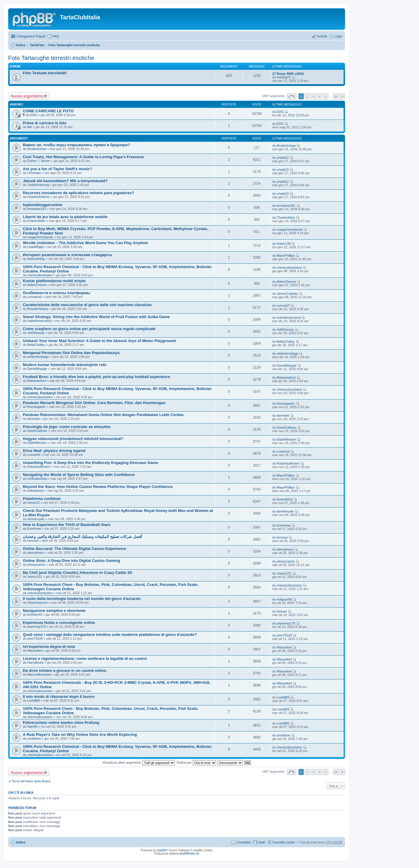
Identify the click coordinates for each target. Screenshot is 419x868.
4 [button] (320, 96)
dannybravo (36, 553)
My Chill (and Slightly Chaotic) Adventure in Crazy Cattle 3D (77, 573)
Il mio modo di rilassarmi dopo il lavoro (59, 697)
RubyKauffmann (39, 467)
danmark (33, 419)
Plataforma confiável (42, 499)
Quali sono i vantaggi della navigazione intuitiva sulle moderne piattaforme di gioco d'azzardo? (110, 635)
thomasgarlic (36, 407)
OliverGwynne (37, 603)
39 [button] (336, 96)
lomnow (33, 541)
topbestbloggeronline (43, 205)
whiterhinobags (38, 357)
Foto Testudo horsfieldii (45, 73)
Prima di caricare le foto (45, 123)
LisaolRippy (36, 247)
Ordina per (196, 762)
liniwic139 (284, 244)
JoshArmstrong (38, 185)
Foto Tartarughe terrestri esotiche (74, 45)
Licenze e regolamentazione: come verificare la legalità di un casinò (85, 659)
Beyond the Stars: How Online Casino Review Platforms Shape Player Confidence (98, 487)
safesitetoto (35, 491)
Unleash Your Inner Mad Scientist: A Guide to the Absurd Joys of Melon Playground (99, 341)
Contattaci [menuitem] (244, 842)
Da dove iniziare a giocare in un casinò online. (65, 671)
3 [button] (313, 96)
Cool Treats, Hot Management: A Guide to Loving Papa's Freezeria (83, 157)
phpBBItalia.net (189, 854)
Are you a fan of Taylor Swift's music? (57, 169)
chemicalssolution (40, 275)
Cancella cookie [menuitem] (284, 842)
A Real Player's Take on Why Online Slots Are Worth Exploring (80, 735)
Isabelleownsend (39, 321)
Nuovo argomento (27, 96)
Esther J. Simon (39, 161)
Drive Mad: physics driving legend (54, 451)
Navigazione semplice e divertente (54, 611)
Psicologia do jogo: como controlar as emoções (67, 427)
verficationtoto (37, 479)
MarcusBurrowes (39, 674)
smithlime (34, 738)
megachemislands (40, 237)
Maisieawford (37, 381)
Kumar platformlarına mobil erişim (54, 281)
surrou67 (283, 306)
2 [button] (307, 96)
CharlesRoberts (38, 197)
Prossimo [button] (342, 96)
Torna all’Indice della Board (31, 781)
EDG (34, 115)
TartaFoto (37, 45)
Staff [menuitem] (261, 842)
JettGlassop (36, 333)
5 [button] (326, 96)
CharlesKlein (36, 221)
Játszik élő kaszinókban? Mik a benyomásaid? (65, 181)
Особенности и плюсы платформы (56, 293)
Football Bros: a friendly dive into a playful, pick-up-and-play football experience (96, 377)
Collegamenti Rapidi (31, 36)
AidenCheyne (37, 285)
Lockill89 (33, 700)
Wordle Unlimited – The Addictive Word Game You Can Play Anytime (85, 243)
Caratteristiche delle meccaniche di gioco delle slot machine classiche (87, 305)
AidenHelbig (36, 259)
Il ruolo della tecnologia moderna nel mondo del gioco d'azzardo (82, 599)
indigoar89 (284, 599)
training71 (284, 77)
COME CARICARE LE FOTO (48, 111)
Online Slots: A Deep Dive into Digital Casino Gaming (71, 561)
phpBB (161, 850)
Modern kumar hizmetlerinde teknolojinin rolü (65, 365)
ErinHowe (34, 529)
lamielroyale (36, 519)
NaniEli (32, 727)
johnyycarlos (36, 565)
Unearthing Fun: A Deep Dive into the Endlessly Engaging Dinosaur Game (90, 463)
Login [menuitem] (338, 36)
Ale (30, 127)
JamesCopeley (287, 294)
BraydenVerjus (38, 309)
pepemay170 (37, 627)
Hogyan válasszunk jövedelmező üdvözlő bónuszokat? (73, 439)
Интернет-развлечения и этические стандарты (67, 255)
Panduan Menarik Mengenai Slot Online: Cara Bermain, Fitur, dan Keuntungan (94, 403)
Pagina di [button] (292, 96)
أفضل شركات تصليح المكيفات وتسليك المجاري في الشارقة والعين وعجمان (82, 537)
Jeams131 (35, 577)
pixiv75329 (35, 639)
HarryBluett (35, 662)
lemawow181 (37, 209)
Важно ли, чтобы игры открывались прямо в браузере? (76, 145)
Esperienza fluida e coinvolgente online (59, 623)
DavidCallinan (37, 431)
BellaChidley (36, 345)
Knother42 (35, 615)
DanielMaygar (37, 369)
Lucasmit (34, 455)
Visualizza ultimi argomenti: (139, 762)
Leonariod (34, 297)
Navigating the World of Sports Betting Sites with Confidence (79, 475)
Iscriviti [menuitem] (322, 36)
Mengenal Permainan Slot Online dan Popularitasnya (71, 353)
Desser (282, 611)
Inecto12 (33, 503)
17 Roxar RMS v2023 (288, 74)
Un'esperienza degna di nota (49, 647)
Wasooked (35, 650)
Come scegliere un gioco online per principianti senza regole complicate (89, 329)
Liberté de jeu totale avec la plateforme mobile (65, 217)
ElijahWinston (37, 443)
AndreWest (284, 499)
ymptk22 (283, 158)
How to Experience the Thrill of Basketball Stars (67, 525)
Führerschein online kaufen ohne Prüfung (61, 723)
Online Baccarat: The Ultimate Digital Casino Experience (74, 549)
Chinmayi (34, 173)
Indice (21, 45)
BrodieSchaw (37, 149)
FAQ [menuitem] (56, 36)
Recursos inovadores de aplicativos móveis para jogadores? (78, 193)
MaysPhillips (286, 256)
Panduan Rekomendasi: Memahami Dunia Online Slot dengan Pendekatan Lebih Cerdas (103, 415)
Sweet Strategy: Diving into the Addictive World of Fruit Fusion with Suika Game (96, 317)
